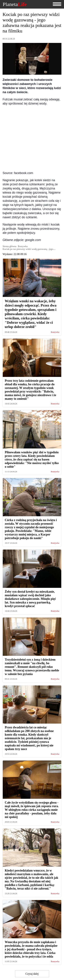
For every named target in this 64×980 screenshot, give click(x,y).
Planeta (15, 4)
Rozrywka (55, 332)
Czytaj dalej (32, 974)
